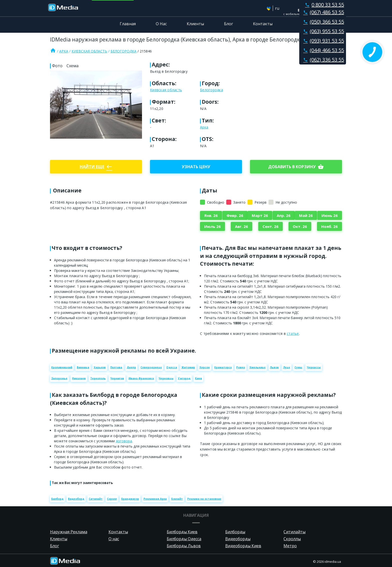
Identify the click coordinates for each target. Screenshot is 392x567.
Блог (228, 24)
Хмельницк (257, 367)
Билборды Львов (184, 546)
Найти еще (96, 167)
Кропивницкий (62, 367)
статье (293, 333)
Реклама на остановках (204, 499)
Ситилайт (96, 499)
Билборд (57, 499)
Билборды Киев (182, 532)
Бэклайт (177, 499)
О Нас (161, 24)
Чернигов (117, 378)
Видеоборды (238, 539)
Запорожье (59, 378)
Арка (64, 51)
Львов (274, 367)
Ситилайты (294, 532)
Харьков (100, 367)
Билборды (235, 532)
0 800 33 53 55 (323, 5)
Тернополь (98, 378)
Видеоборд (76, 499)
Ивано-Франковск (141, 378)
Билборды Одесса (184, 539)
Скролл (112, 499)
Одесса (172, 367)
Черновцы (166, 378)
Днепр (131, 367)
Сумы (298, 367)
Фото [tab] (57, 66)
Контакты (263, 24)
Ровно (241, 367)
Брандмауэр (130, 499)
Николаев (79, 378)
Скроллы (292, 539)
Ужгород (184, 378)
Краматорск (223, 367)
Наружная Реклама (69, 532)
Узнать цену (196, 167)
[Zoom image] (96, 105)
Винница (83, 367)
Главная (128, 24)
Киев (198, 378)
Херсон (205, 367)
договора (124, 441)
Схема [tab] (72, 66)
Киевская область (89, 51)
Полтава (116, 367)
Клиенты (195, 24)
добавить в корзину (296, 167)
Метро (290, 546)
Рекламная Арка (155, 499)
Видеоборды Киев (243, 546)
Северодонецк (151, 367)
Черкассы (314, 367)
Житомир (188, 367)
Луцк (287, 367)
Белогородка (123, 51)
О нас (114, 539)
